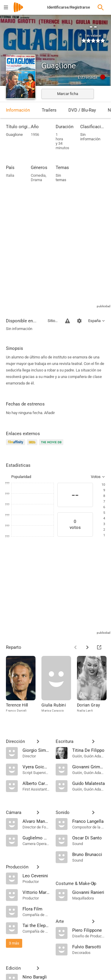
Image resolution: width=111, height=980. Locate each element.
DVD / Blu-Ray (82, 110)
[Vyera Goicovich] (36, 767)
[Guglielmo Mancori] (36, 838)
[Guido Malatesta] (89, 783)
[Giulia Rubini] (59, 687)
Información (18, 110)
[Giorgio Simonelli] (36, 750)
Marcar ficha (68, 94)
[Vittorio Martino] (36, 892)
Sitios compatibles (53, 321)
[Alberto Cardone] (36, 783)
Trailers (49, 110)
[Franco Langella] (89, 821)
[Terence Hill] (24, 687)
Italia (10, 175)
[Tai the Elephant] (36, 925)
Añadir (49, 413)
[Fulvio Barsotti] (89, 947)
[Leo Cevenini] (36, 876)
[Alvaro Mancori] (36, 821)
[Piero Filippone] (89, 930)
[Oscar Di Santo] (89, 838)
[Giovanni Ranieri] (89, 892)
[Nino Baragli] (36, 977)
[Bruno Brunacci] (89, 854)
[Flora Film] (36, 909)
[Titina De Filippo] (89, 750)
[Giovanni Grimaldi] (89, 767)
